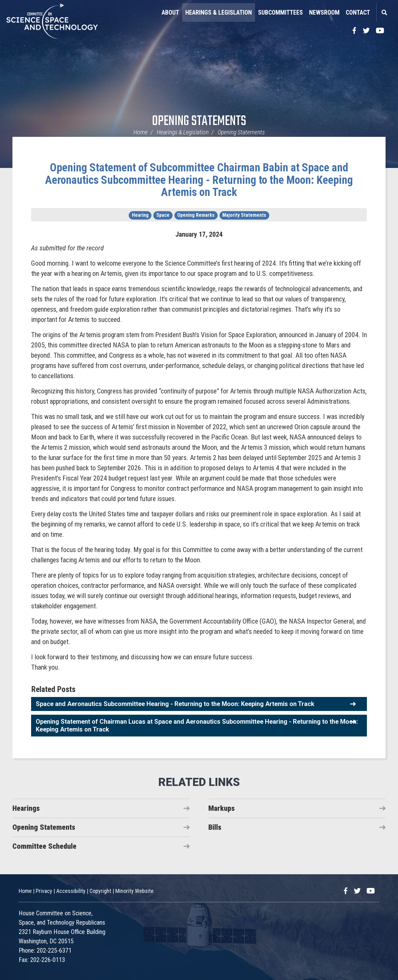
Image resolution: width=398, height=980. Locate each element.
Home (141, 132)
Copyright (100, 891)
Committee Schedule (44, 846)
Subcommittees (280, 12)
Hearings (26, 808)
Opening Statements (199, 121)
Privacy (44, 891)
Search (384, 12)
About (170, 12)
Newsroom (324, 12)
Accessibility (71, 891)
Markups (222, 808)
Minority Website (134, 891)
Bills (215, 827)
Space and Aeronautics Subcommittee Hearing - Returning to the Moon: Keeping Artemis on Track (175, 704)
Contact (358, 12)
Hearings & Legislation (219, 12)
